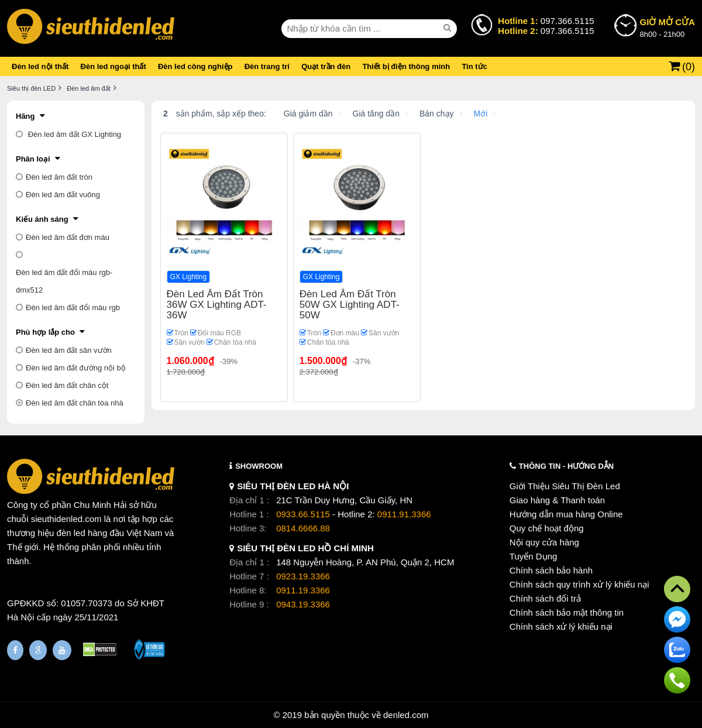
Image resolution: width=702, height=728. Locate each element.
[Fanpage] (15, 650)
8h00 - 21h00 (667, 27)
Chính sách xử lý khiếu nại (561, 626)
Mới (481, 114)
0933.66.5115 (303, 514)
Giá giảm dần (308, 114)
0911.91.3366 (404, 514)
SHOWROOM (259, 466)
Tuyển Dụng (533, 556)
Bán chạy (437, 114)
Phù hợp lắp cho (45, 332)
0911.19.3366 (303, 590)
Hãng (25, 116)
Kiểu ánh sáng (42, 219)
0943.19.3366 (303, 604)
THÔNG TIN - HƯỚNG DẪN (566, 466)
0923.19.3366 (303, 576)
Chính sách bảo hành (551, 570)
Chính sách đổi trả (545, 598)
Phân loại (33, 159)
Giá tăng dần (376, 114)
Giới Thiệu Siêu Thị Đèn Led (565, 486)
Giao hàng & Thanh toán (557, 500)
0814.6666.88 (303, 528)
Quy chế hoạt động (547, 528)
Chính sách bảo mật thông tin (567, 612)
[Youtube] (62, 650)
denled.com (406, 715)
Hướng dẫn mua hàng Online (566, 514)
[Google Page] (38, 650)
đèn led (71, 533)
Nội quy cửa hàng (544, 542)
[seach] (449, 28)
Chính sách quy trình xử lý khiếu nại (579, 584)
